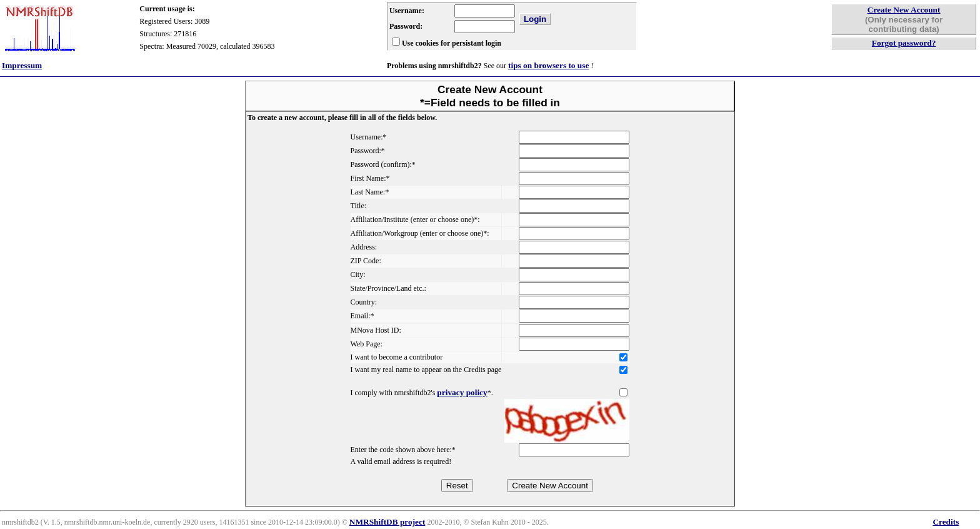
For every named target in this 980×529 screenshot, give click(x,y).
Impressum (22, 65)
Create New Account (904, 10)
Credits (946, 522)
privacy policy (462, 392)
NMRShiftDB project (387, 522)
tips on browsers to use (548, 65)
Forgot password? (904, 43)
